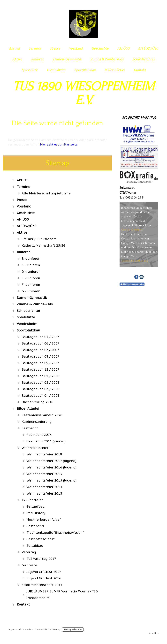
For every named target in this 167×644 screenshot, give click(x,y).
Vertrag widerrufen (73, 629)
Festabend (35, 526)
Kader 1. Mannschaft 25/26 (43, 245)
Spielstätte (29, 70)
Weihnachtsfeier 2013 (44, 493)
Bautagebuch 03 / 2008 (41, 389)
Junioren (37, 59)
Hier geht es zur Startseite (59, 144)
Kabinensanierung (37, 422)
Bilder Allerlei (115, 70)
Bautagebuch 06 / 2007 (41, 343)
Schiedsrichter (144, 59)
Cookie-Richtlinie (132, 230)
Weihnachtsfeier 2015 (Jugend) (52, 480)
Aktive (17, 59)
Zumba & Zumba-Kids (107, 59)
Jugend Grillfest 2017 (44, 572)
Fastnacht (30, 428)
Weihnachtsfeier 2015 (44, 474)
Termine (35, 48)
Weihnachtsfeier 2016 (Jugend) (52, 467)
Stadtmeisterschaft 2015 (42, 585)
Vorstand (76, 48)
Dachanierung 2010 (38, 402)
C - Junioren (31, 265)
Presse (55, 48)
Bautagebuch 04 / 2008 (41, 396)
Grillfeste (29, 565)
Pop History (36, 513)
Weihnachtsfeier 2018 (44, 454)
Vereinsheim (56, 70)
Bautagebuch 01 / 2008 (41, 376)
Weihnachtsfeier (35, 448)
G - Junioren (31, 291)
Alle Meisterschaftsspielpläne (46, 193)
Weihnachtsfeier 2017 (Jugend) (51, 461)
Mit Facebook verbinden (132, 284)
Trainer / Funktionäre (39, 239)
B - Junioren (31, 259)
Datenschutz (27, 629)
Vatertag (29, 552)
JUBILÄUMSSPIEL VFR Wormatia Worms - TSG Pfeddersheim (62, 595)
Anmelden (153, 633)
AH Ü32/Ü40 (148, 48)
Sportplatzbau (85, 70)
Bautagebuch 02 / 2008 (41, 383)
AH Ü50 (123, 48)
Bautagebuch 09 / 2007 (41, 363)
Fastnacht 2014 (39, 435)
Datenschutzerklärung (135, 261)
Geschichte (100, 48)
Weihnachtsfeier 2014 (44, 487)
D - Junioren (31, 272)
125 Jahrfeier (32, 500)
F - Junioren (31, 285)
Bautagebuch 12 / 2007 (41, 369)
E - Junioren (31, 278)
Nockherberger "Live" (44, 520)
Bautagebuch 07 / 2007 (40, 350)
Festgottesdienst (41, 539)
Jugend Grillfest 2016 (44, 578)
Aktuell (14, 48)
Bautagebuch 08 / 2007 (41, 356)
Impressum (14, 629)
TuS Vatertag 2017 (41, 559)
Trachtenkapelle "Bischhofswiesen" (55, 533)
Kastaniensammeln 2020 (42, 415)
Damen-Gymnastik (67, 59)
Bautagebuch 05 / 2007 (41, 337)
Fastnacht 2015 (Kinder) (46, 441)
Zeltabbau (35, 546)
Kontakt (140, 70)
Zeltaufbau (36, 506)
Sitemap (57, 629)
